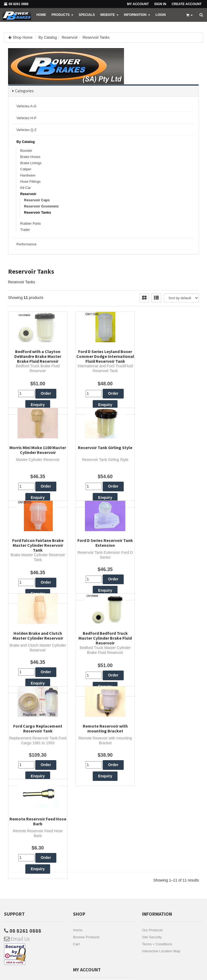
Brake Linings (31, 163)
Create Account (187, 4)
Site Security (152, 807)
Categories (24, 91)
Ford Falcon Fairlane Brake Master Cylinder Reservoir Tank (104, 468)
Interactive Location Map (161, 821)
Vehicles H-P (26, 118)
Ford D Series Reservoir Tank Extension (170, 466)
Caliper (26, 169)
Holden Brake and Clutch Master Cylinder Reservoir (37, 573)
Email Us (17, 808)
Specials (87, 15)
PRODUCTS (62, 15)
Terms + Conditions (157, 814)
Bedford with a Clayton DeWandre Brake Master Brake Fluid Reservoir (37, 356)
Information (137, 15)
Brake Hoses (30, 157)
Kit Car (26, 188)
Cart (76, 814)
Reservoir (70, 37)
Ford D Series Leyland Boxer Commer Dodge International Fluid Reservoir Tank (104, 359)
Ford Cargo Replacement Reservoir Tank (170, 573)
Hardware (28, 175)
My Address (82, 863)
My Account (82, 856)
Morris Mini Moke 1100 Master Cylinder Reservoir (170, 354)
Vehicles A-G (26, 106)
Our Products (152, 800)
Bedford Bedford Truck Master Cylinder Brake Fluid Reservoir (103, 575)
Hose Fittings (30, 181)
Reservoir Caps (37, 200)
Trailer (25, 230)
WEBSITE (109, 15)
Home (41, 15)
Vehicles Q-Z (26, 130)
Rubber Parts (31, 223)
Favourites (81, 870)
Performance (26, 244)
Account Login (84, 877)
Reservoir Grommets (41, 206)
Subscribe (52, 926)
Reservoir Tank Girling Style (37, 463)
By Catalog (48, 37)
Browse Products (86, 807)
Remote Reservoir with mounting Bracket (37, 680)
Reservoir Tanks (96, 37)
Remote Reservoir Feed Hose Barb (104, 680)
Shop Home (23, 37)
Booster (26, 151)
